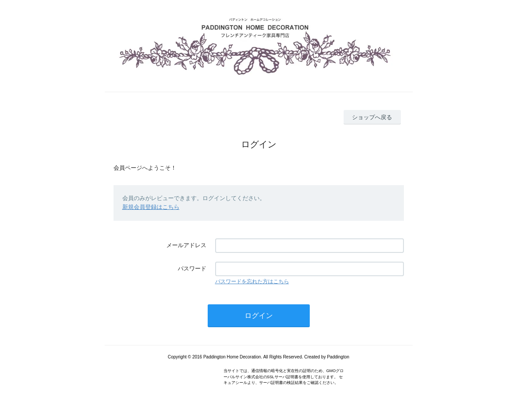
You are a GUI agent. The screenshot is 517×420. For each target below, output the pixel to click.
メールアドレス (186, 245)
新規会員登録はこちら (151, 207)
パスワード (192, 268)
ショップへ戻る (372, 117)
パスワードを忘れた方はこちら (252, 281)
